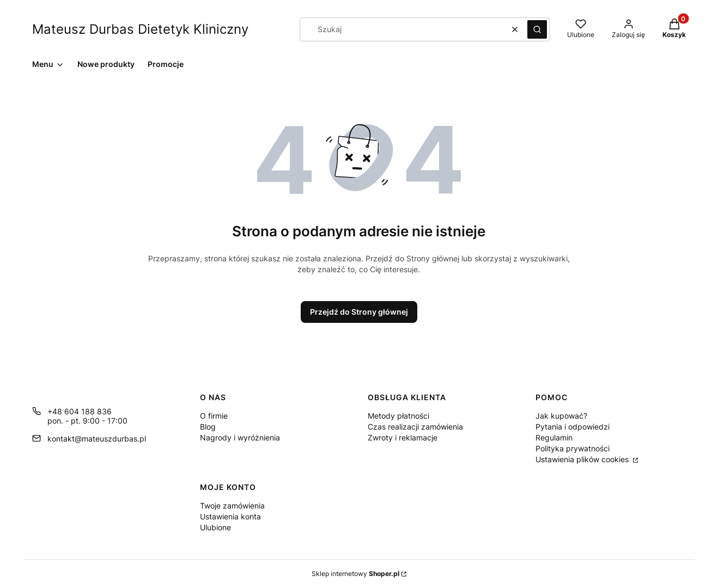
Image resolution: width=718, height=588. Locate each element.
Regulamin (554, 437)
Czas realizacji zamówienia (415, 427)
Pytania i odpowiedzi (573, 427)
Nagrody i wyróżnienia (240, 437)
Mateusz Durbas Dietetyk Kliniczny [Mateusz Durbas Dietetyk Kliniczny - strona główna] (140, 29)
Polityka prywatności (573, 448)
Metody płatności (398, 416)
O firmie (214, 416)
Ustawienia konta (230, 516)
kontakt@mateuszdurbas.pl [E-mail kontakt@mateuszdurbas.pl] (97, 439)
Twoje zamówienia (232, 506)
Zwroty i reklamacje (403, 437)
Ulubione (215, 527)
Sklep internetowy (355, 574)
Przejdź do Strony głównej (359, 312)
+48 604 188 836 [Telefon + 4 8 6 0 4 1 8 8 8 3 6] (80, 411)
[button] (537, 29)
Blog (208, 427)
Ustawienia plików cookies (583, 459)
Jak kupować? (561, 416)
